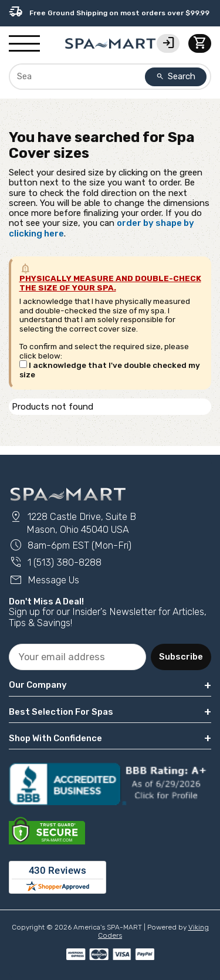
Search (176, 76)
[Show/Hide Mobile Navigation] (24, 44)
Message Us (44, 580)
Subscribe (181, 657)
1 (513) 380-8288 (55, 562)
